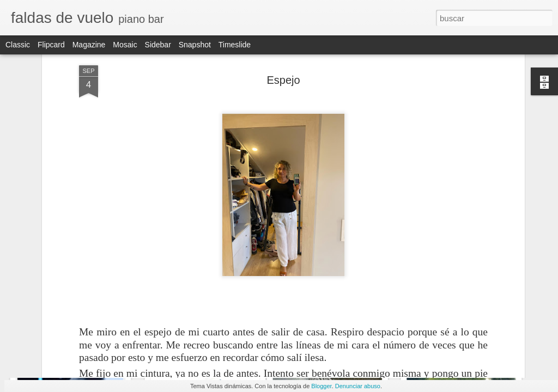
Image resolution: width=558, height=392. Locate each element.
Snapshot (195, 45)
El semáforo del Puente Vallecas (88, 342)
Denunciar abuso (358, 386)
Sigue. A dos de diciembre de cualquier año (374, 340)
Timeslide (235, 45)
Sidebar (158, 45)
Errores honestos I (199, 335)
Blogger (321, 386)
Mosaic (125, 45)
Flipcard (51, 45)
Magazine (89, 45)
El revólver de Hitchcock (470, 337)
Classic (18, 45)
